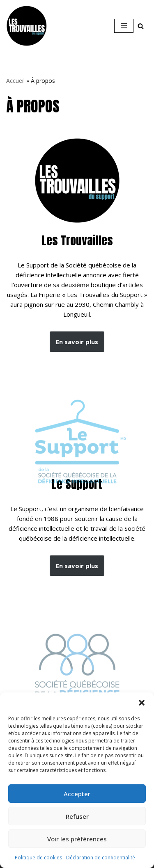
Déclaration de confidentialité (101, 858)
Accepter (77, 794)
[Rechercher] (141, 26)
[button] (142, 703)
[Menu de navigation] (124, 26)
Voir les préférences (77, 839)
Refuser (77, 816)
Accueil (15, 81)
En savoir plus (77, 342)
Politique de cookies (38, 858)
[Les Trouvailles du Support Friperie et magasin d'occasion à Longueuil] (27, 26)
